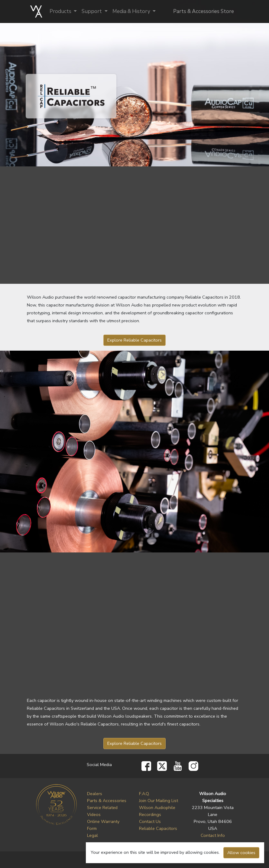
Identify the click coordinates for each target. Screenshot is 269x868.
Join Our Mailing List (159, 801)
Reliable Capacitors (158, 828)
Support (92, 11)
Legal (92, 835)
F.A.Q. (144, 794)
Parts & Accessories (107, 801)
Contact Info (213, 835)
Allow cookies (241, 853)
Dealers (95, 794)
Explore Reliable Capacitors (134, 340)
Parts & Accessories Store (204, 11)
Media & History (132, 11)
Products (61, 11)
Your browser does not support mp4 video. (134, 620)
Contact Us (150, 821)
